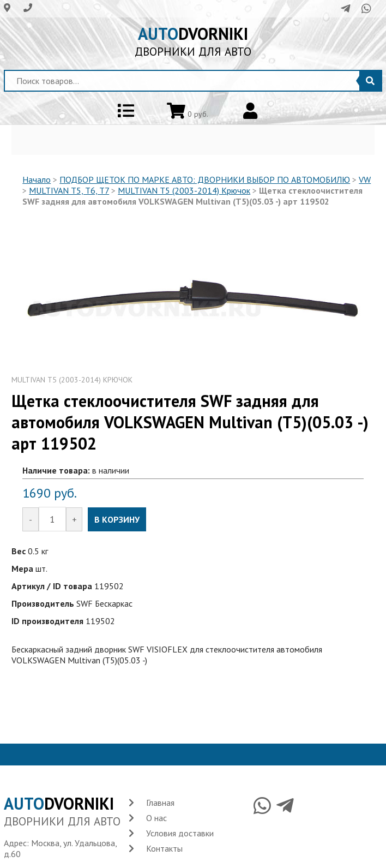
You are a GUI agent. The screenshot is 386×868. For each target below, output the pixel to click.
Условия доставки (180, 833)
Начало (37, 179)
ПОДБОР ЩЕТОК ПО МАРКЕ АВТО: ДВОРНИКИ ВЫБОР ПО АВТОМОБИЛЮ (205, 179)
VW (365, 179)
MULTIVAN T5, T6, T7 (69, 190)
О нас (156, 818)
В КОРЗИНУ (117, 519)
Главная (160, 803)
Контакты (164, 848)
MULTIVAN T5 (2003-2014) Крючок (184, 190)
